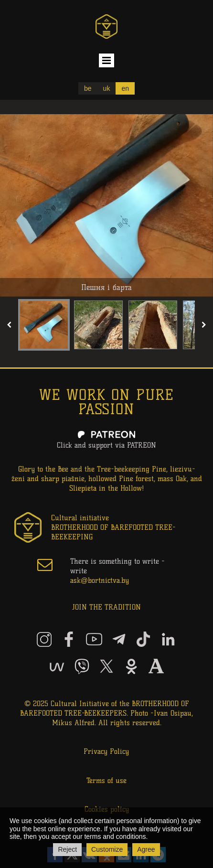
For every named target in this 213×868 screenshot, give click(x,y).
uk (107, 88)
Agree (146, 849)
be (88, 88)
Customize (107, 849)
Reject (67, 849)
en (125, 88)
